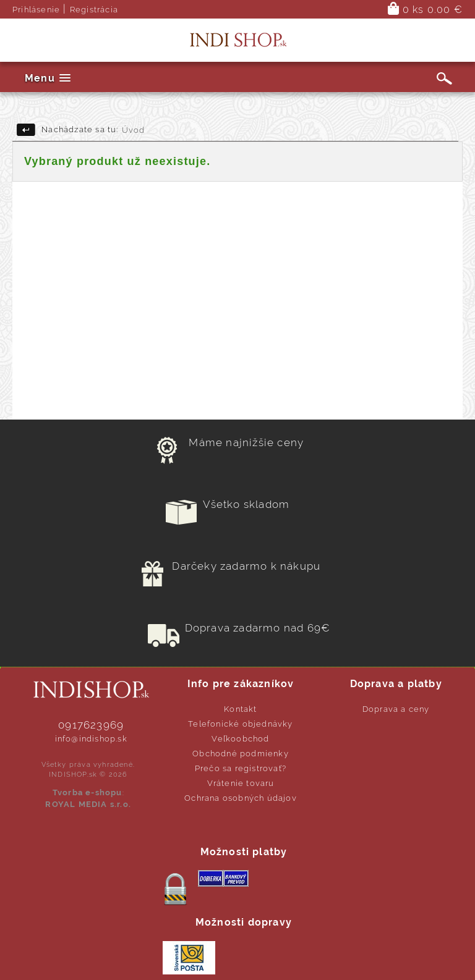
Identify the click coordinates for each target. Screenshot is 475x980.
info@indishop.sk (91, 739)
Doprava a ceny (396, 709)
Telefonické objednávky (240, 724)
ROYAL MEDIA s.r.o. (88, 804)
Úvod (134, 130)
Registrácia (94, 10)
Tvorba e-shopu (88, 792)
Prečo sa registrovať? (241, 768)
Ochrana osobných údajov (241, 798)
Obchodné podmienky (241, 754)
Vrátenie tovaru (241, 783)
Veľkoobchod (240, 739)
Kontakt (240, 709)
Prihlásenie (36, 10)
